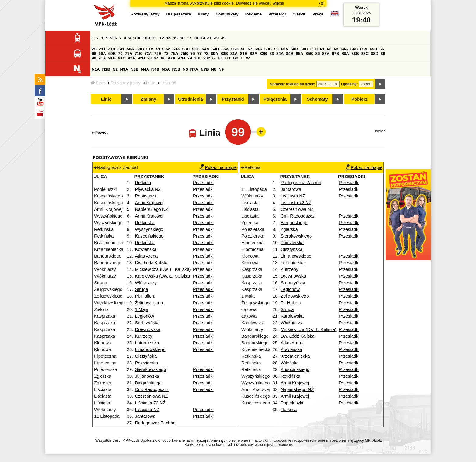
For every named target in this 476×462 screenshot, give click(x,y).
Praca (318, 14)
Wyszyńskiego (149, 229)
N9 (221, 69)
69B (112, 54)
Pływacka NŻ (148, 189)
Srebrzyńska (147, 323)
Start (98, 83)
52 (168, 49)
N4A (145, 69)
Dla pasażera (179, 14)
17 (189, 38)
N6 (185, 69)
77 (199, 54)
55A (225, 49)
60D (314, 49)
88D (375, 54)
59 (276, 49)
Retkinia (143, 183)
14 (169, 38)
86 (318, 54)
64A (344, 49)
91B (112, 58)
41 (210, 38)
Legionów (144, 316)
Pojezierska (146, 363)
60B (294, 49)
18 (196, 38)
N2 (115, 69)
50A (130, 49)
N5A (166, 69)
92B (141, 58)
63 (336, 49)
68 (94, 54)
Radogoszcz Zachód (155, 423)
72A (148, 54)
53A (176, 49)
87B (335, 54)
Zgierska (289, 229)
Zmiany (148, 99)
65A (364, 49)
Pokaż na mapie (218, 167)
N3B (135, 69)
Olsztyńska (146, 356)
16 (182, 38)
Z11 (102, 49)
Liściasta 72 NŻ (150, 403)
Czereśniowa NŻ (151, 396)
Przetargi (277, 14)
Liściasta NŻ (147, 410)
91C (122, 58)
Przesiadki (203, 183)
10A (137, 38)
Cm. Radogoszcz (152, 389)
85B (309, 54)
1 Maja (141, 309)
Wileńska (289, 363)
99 (190, 58)
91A (102, 58)
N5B (176, 69)
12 (162, 38)
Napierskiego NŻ (151, 209)
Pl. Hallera (145, 296)
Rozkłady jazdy (126, 83)
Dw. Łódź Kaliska (152, 263)
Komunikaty (227, 14)
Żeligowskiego (149, 303)
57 (250, 49)
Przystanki (233, 99)
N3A (124, 69)
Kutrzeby (144, 336)
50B (140, 49)
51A (150, 49)
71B (138, 54)
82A (253, 54)
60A (284, 49)
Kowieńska (146, 249)
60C (304, 49)
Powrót (102, 133)
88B (355, 54)
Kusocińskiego (149, 236)
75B (184, 54)
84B (290, 54)
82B (263, 54)
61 (322, 49)
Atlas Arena (146, 256)
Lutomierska (147, 343)
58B (268, 49)
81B (244, 54)
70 (120, 54)
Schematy (317, 99)
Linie (151, 83)
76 (193, 54)
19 (203, 38)
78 (206, 54)
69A (102, 54)
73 (166, 54)
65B (373, 49)
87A (326, 54)
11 (155, 38)
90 (94, 58)
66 (382, 49)
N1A (96, 69)
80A (214, 54)
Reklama (254, 14)
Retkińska (144, 223)
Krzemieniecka (295, 356)
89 (383, 54)
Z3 (94, 49)
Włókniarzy (146, 283)
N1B (106, 69)
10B (146, 38)
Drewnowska (148, 329)
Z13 (112, 49)
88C (365, 54)
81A (234, 54)
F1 (220, 58)
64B (354, 49)
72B (158, 54)
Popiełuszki (146, 196)
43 (216, 38)
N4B (156, 69)
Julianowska (147, 376)
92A (131, 58)
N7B (205, 69)
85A (299, 54)
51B (160, 49)
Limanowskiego (150, 349)
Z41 (121, 49)
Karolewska (292, 316)
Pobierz (360, 99)
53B (196, 49)
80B (224, 54)
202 (207, 58)
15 (175, 38)
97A (172, 58)
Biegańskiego (148, 383)
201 (198, 58)
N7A (194, 69)
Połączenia (275, 99)
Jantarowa (145, 416)
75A (175, 54)
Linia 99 (169, 83)
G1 (228, 58)
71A (128, 54)
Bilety (203, 14)
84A (280, 54)
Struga (141, 289)
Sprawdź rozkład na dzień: (293, 84)
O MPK (299, 14)
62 (329, 49)
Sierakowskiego (150, 369)
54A (206, 49)
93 (150, 58)
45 (223, 38)
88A (345, 54)
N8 (214, 69)
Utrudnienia (190, 99)
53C (186, 49)
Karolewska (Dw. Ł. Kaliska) (162, 276)
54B (215, 49)
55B (235, 49)
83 (272, 54)
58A (258, 49)
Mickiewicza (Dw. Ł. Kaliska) (163, 269)
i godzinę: (349, 84)
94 (156, 58)
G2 (236, 58)
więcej (279, 3)
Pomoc (380, 131)
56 (243, 49)
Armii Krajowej (149, 203)
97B (181, 58)
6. (214, 58)
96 (163, 58)
